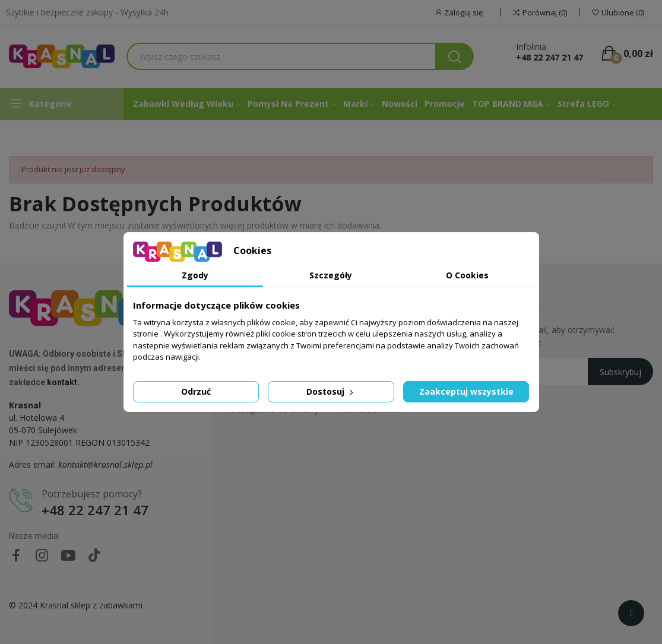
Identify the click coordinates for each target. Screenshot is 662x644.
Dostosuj (331, 391)
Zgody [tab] (195, 275)
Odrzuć (196, 391)
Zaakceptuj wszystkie (466, 391)
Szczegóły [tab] (331, 275)
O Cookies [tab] (467, 275)
